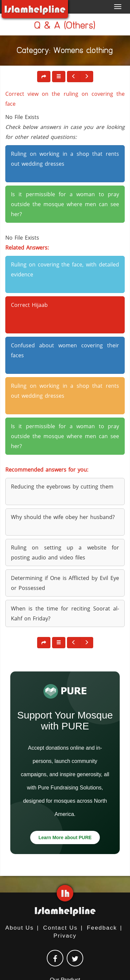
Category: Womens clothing (65, 52)
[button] (59, 77)
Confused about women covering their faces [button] (65, 350)
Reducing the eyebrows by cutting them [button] (62, 487)
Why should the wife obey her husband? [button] (63, 517)
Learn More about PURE (65, 837)
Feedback (102, 928)
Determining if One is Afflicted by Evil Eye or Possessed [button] (65, 583)
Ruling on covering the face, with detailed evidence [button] (65, 269)
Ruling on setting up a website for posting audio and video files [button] (65, 552)
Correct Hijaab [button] (29, 305)
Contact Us (60, 928)
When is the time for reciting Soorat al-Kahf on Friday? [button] (65, 613)
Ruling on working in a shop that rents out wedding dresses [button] (65, 159)
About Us (20, 928)
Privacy (65, 936)
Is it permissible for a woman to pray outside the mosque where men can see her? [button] (65, 204)
